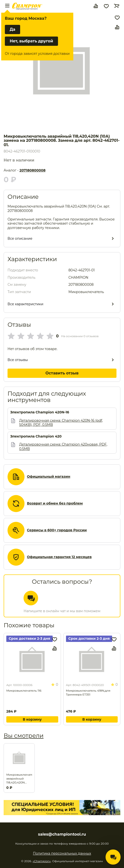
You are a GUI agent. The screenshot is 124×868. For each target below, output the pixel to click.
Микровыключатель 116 (24, 691)
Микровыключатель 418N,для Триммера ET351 (88, 692)
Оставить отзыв (62, 373)
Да (12, 29)
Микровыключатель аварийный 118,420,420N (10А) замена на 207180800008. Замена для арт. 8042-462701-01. (19, 779)
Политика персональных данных (62, 853)
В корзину (32, 719)
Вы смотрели (24, 736)
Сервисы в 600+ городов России (57, 530)
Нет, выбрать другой (31, 41)
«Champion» (42, 861)
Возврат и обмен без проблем (55, 503)
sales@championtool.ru (62, 834)
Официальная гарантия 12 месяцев (59, 557)
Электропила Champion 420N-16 (40, 412)
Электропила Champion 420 (36, 436)
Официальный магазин (49, 477)
